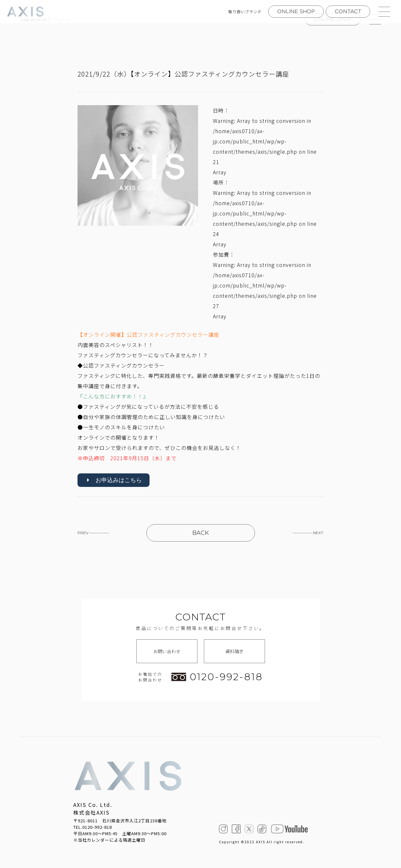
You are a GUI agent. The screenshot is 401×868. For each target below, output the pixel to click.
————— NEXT (308, 533)
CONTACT (348, 11)
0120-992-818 (217, 677)
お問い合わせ (167, 652)
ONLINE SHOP (296, 11)
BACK (201, 533)
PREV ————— (93, 533)
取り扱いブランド (245, 12)
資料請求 (234, 652)
